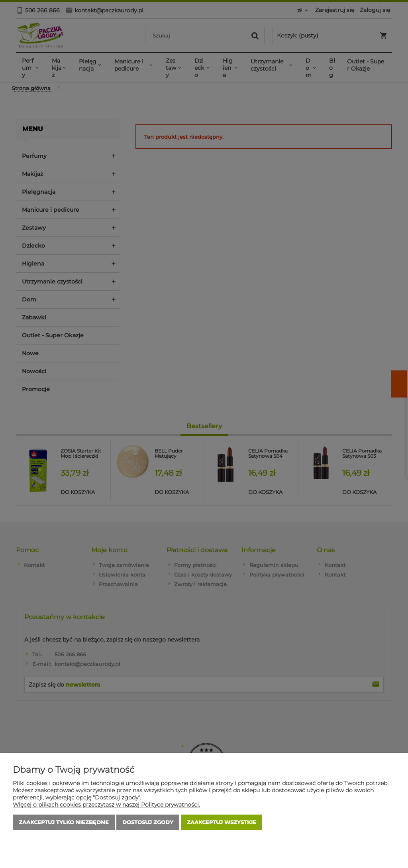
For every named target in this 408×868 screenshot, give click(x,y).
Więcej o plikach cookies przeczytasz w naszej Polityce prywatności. (106, 805)
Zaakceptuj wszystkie (222, 822)
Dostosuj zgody (148, 822)
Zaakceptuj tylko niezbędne (64, 822)
